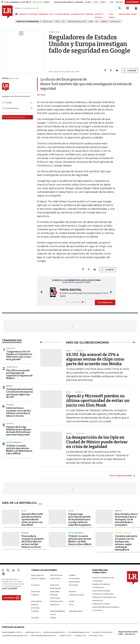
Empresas (36, 591)
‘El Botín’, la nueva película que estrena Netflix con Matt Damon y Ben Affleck (19, 450)
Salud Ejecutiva (76, 611)
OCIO (51, 14)
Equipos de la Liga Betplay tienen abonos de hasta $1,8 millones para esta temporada (19, 431)
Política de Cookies (101, 604)
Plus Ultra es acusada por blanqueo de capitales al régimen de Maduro (19, 374)
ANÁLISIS (90, 14)
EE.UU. (24, 511)
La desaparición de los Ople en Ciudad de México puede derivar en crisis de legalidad (97, 442)
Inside (72, 601)
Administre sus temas (14, 117)
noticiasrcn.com (96, 635)
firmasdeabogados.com (79, 632)
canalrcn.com (65, 635)
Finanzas (35, 595)
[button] (41, 292)
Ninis (57, 22)
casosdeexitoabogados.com (15, 635)
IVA (97, 22)
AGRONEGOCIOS (78, 14)
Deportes (11, 348)
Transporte (12, 367)
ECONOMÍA (33, 14)
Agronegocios (38, 575)
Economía (73, 585)
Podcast (35, 611)
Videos (53, 618)
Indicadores (36, 601)
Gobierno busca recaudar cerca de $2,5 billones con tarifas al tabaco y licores (19, 412)
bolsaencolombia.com (102, 632)
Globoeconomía (76, 595)
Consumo (35, 585)
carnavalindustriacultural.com (43, 635)
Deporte (10, 424)
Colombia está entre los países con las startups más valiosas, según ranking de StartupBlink (126, 543)
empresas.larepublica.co (54, 632)
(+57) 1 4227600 (10, 588)
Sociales (35, 618)
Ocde (91, 22)
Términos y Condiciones (103, 594)
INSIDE (134, 14)
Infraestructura (56, 601)
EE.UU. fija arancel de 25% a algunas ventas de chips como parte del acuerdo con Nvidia (95, 359)
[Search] (119, 8)
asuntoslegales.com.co (12, 632)
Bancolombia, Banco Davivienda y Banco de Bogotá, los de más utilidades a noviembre (126, 519)
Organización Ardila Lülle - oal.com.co (128, 633)
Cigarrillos (115, 22)
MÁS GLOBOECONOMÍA (121, 476)
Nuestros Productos (101, 584)
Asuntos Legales (38, 578)
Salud (71, 511)
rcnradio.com (80, 635)
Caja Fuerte (55, 578)
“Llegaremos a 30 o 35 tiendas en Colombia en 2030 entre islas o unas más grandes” (19, 356)
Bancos (10, 386)
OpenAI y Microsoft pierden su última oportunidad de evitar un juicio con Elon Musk (98, 401)
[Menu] (17, 14)
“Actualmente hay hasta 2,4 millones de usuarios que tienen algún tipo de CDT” (20, 393)
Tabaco (104, 22)
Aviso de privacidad (101, 591)
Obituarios (55, 605)
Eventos (72, 591)
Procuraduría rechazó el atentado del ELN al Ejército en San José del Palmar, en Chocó (33, 542)
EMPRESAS (44, 14)
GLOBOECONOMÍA (62, 14)
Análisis (72, 575)
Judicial (25, 533)
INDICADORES (124, 14)
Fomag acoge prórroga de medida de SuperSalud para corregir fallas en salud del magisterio (80, 519)
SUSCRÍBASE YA (105, 302)
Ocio (71, 605)
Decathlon (48, 22)
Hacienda (10, 405)
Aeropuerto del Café (77, 22)
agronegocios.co (33, 632)
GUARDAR (130, 71)
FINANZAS (23, 14)
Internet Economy (123, 533)
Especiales (55, 591)
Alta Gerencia (56, 575)
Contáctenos (98, 587)
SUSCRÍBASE (132, 2)
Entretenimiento (14, 442)
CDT (63, 22)
